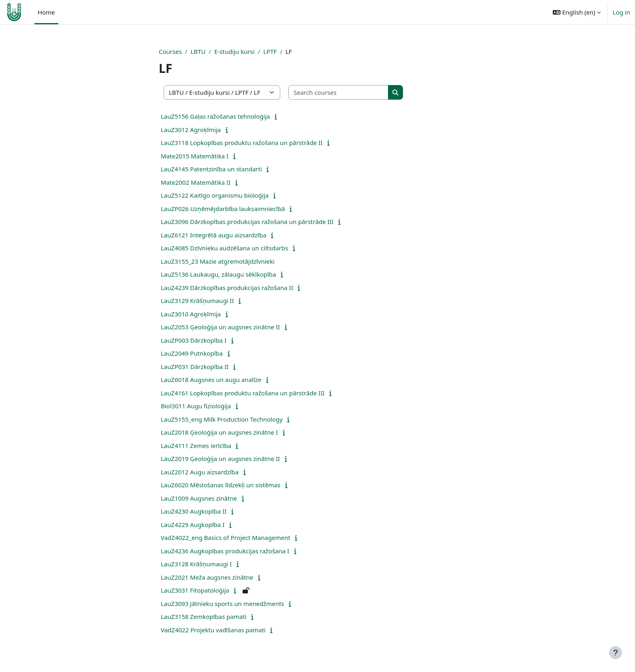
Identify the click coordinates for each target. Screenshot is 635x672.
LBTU (198, 51)
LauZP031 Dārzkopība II (195, 367)
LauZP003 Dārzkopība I (194, 340)
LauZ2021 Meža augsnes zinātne (207, 577)
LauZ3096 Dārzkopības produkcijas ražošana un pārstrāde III (247, 222)
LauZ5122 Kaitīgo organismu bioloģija (215, 195)
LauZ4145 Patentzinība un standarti (211, 169)
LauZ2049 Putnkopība (192, 353)
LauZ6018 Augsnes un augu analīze (211, 380)
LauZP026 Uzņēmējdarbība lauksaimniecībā (223, 209)
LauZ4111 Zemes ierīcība (196, 446)
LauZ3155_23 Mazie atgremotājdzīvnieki (218, 261)
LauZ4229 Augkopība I (193, 525)
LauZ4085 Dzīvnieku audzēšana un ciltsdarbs (224, 248)
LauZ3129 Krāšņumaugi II (197, 301)
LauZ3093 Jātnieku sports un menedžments (223, 604)
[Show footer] (616, 653)
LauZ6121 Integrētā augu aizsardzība (214, 235)
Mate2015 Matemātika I (195, 156)
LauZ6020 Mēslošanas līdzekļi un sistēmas (221, 485)
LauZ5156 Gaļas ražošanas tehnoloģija (215, 116)
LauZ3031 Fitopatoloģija (195, 590)
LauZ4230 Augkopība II (194, 511)
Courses (170, 51)
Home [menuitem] (46, 12)
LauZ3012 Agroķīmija (191, 130)
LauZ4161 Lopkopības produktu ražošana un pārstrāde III (243, 393)
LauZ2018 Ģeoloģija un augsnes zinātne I (219, 432)
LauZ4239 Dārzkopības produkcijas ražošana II (227, 288)
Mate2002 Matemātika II (196, 182)
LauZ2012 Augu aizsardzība (200, 472)
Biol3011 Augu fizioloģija (196, 406)
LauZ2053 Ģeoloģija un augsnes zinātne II (220, 327)
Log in (621, 12)
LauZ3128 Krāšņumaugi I (196, 564)
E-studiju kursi (234, 51)
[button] (576, 12)
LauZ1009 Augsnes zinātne (199, 498)
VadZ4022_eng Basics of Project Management (226, 538)
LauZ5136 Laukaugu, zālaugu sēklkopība (218, 274)
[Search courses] (339, 93)
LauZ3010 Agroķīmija (191, 314)
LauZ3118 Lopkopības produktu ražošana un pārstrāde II (242, 143)
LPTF (270, 51)
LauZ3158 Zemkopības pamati (204, 617)
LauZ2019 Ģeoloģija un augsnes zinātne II (220, 459)
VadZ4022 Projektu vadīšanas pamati (213, 630)
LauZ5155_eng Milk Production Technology (222, 419)
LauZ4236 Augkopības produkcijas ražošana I (225, 551)
